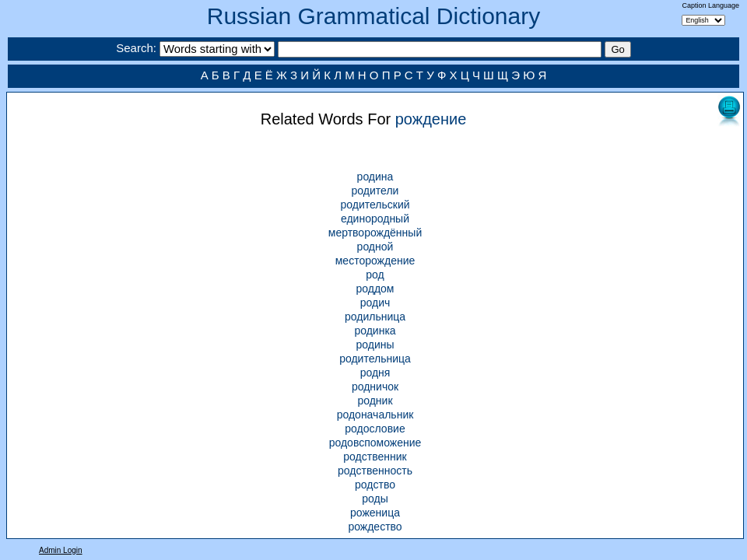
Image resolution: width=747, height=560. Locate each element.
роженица (375, 513)
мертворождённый (375, 233)
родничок (375, 387)
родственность (375, 471)
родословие (375, 429)
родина (375, 177)
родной (375, 247)
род (375, 275)
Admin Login (61, 550)
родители (375, 191)
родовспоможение (375, 443)
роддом (375, 289)
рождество (375, 527)
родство (375, 485)
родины (375, 345)
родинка (375, 331)
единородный (375, 219)
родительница (375, 359)
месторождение (375, 261)
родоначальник (375, 415)
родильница (375, 317)
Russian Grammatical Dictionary (373, 16)
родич (375, 303)
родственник (375, 457)
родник (375, 401)
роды (375, 499)
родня (375, 373)
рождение (431, 119)
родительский (375, 205)
